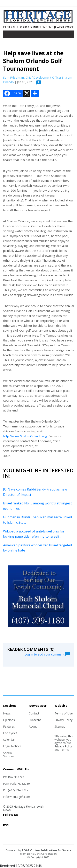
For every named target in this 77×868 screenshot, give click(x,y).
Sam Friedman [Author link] (14, 77)
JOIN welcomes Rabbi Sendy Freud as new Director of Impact (35, 492)
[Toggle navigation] (9, 35)
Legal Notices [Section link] (12, 746)
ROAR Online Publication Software (47, 850)
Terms (64, 750)
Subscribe (35, 720)
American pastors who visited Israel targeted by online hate (37, 548)
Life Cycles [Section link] (10, 733)
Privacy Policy (63, 720)
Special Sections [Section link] (9, 754)
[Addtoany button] (35, 93)
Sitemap (60, 726)
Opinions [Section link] (9, 720)
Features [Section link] (9, 726)
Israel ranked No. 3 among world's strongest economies (37, 506)
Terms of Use (64, 713)
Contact (34, 713)
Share (12, 93)
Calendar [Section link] (9, 740)
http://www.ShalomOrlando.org (25, 436)
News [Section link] (7, 713)
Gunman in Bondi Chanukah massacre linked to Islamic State (37, 520)
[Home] (38, 22)
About (33, 726)
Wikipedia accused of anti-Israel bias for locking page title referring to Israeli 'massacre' (34, 534)
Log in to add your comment (47, 654)
